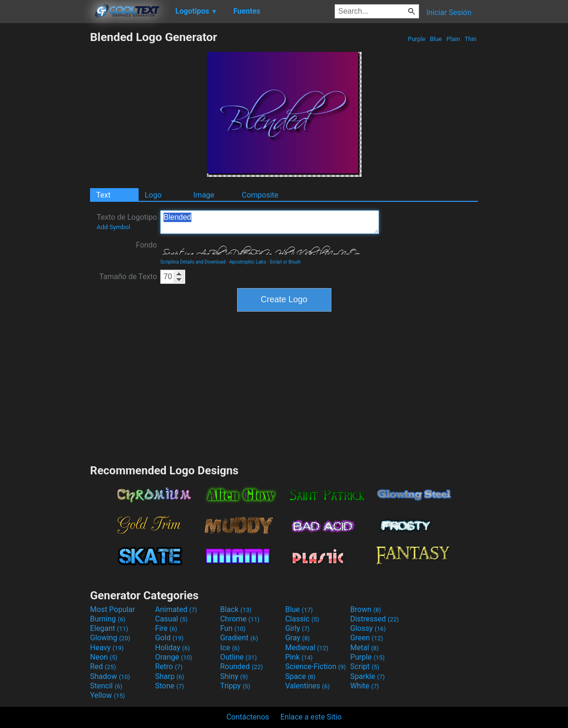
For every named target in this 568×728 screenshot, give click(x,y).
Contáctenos (248, 717)
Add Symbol (113, 227)
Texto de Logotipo (127, 222)
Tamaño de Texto (128, 277)
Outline (239, 657)
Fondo (146, 245)
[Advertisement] (45, 172)
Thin (470, 39)
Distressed (375, 619)
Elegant (109, 628)
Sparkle (367, 676)
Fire (166, 628)
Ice (230, 648)
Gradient (239, 638)
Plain (453, 39)
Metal (365, 648)
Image (204, 195)
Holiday (173, 648)
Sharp (170, 676)
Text (103, 195)
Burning (108, 619)
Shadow (110, 676)
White (365, 686)
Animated (176, 609)
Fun (233, 628)
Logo (153, 195)
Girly (297, 628)
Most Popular (113, 609)
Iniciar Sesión (449, 12)
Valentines (308, 686)
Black (236, 609)
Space (300, 676)
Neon (104, 657)
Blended (270, 222)
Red (103, 666)
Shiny (234, 676)
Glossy (368, 628)
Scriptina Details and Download (193, 262)
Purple (417, 39)
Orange (174, 657)
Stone (169, 686)
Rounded (242, 666)
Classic (302, 619)
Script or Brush (285, 262)
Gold (169, 638)
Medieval (307, 648)
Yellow (107, 695)
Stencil (106, 686)
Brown (366, 609)
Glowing (110, 638)
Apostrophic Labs (247, 262)
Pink (299, 657)
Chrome (240, 619)
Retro (169, 666)
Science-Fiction (316, 666)
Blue (436, 39)
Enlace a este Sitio (311, 717)
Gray (297, 638)
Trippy (235, 686)
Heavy (107, 648)
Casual (171, 619)
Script (365, 666)
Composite (260, 195)
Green (367, 638)
